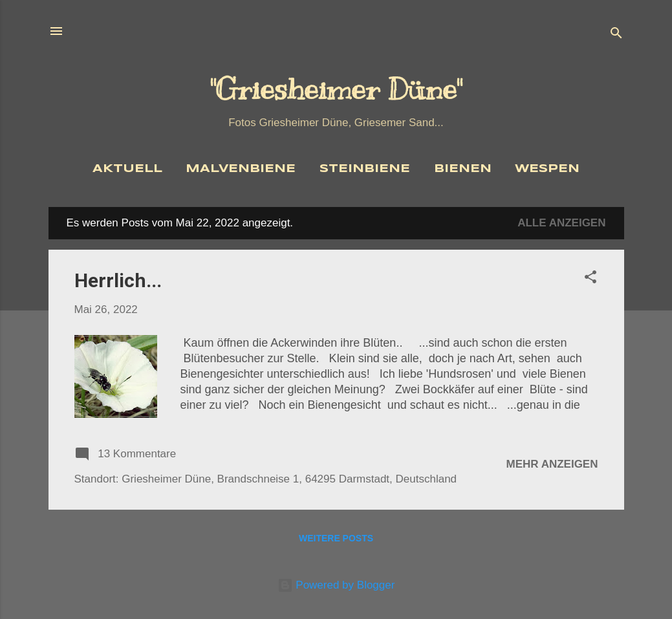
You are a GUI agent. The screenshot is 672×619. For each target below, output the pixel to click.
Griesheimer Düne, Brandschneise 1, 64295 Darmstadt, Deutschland (289, 479)
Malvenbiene (241, 169)
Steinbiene (365, 169)
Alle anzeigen (561, 223)
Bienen (463, 169)
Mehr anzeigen (552, 464)
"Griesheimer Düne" (336, 89)
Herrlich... (118, 280)
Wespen (547, 169)
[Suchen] (616, 35)
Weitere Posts (336, 538)
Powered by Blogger (336, 585)
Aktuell (127, 169)
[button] (591, 279)
